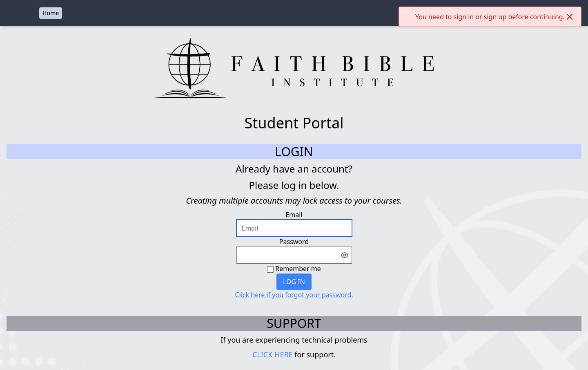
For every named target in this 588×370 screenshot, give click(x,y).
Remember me (298, 269)
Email (294, 215)
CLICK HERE (273, 354)
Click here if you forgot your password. (294, 295)
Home (51, 13)
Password (294, 242)
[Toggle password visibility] (345, 255)
